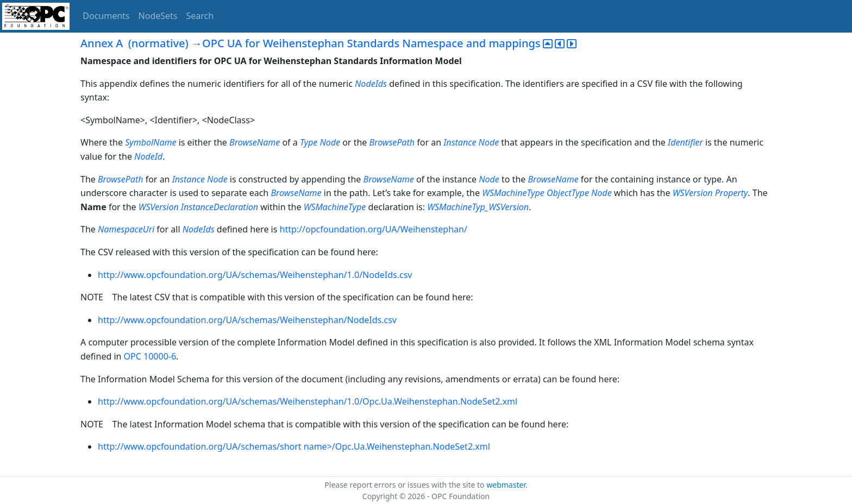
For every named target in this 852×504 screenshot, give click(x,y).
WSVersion (693, 193)
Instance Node (471, 142)
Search (200, 16)
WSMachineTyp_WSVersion (478, 207)
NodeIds (371, 84)
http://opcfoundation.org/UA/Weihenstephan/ (374, 229)
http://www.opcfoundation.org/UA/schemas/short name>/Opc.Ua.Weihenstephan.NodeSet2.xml (294, 446)
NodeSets (158, 16)
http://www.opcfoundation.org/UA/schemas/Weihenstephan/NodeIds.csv (247, 320)
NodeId (148, 156)
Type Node (320, 142)
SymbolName (151, 142)
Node (489, 179)
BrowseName (255, 142)
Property (732, 193)
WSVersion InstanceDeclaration (198, 207)
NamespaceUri (126, 229)
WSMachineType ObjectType (535, 193)
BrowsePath (392, 142)
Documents (106, 16)
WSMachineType (335, 207)
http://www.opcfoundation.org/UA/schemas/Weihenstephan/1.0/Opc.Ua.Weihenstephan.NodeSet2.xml (308, 401)
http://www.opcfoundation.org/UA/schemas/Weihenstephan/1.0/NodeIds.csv (255, 275)
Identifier (685, 142)
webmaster (506, 485)
